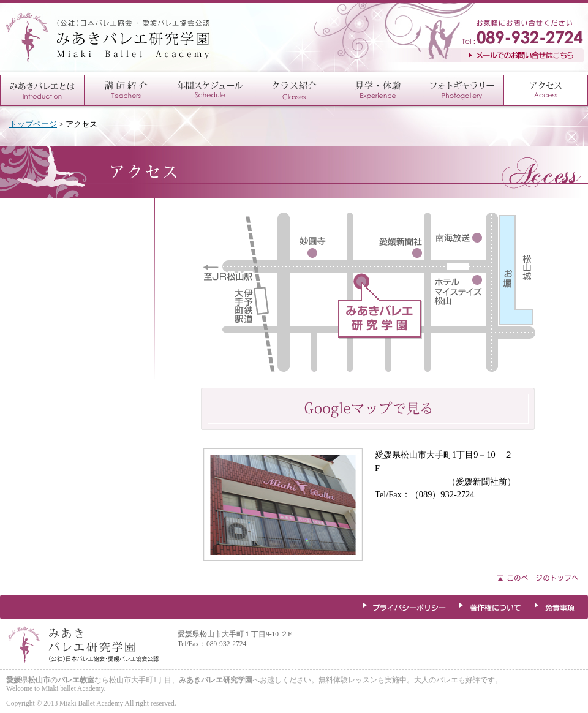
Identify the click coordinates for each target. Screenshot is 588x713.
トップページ (33, 124)
